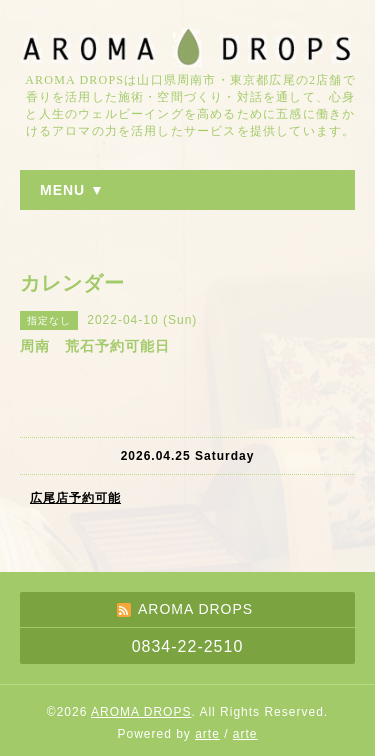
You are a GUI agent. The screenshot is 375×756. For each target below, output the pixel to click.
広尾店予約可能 (75, 498)
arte (207, 734)
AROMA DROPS (141, 712)
